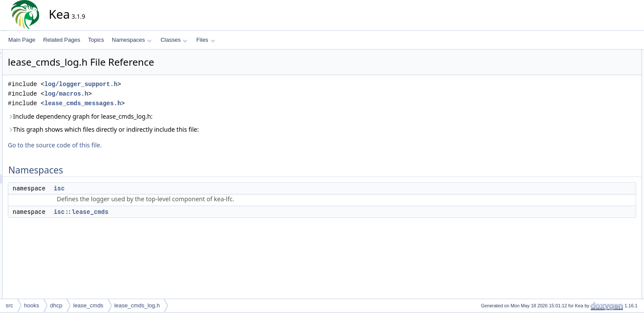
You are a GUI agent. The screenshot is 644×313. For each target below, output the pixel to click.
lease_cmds (88, 305)
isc (137, 188)
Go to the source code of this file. (133, 145)
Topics (96, 40)
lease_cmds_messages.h (161, 103)
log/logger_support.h (159, 84)
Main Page (22, 40)
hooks (32, 305)
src (9, 305)
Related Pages (62, 40)
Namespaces (132, 40)
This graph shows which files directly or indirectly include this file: (182, 129)
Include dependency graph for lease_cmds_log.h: (158, 116)
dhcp (56, 305)
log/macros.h (145, 94)
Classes (174, 40)
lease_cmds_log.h (137, 305)
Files (205, 40)
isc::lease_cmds (159, 212)
